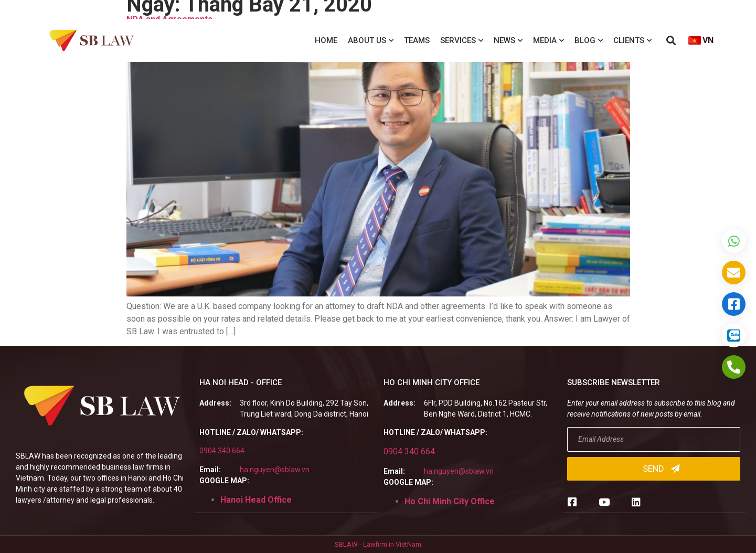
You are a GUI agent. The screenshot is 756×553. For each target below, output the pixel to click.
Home (326, 40)
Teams (417, 40)
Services (462, 41)
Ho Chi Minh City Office (450, 501)
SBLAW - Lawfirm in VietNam (378, 544)
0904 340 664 (222, 451)
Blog (589, 41)
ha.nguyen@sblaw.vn (275, 470)
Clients (632, 41)
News (508, 41)
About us (371, 41)
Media (549, 41)
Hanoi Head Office (256, 500)
